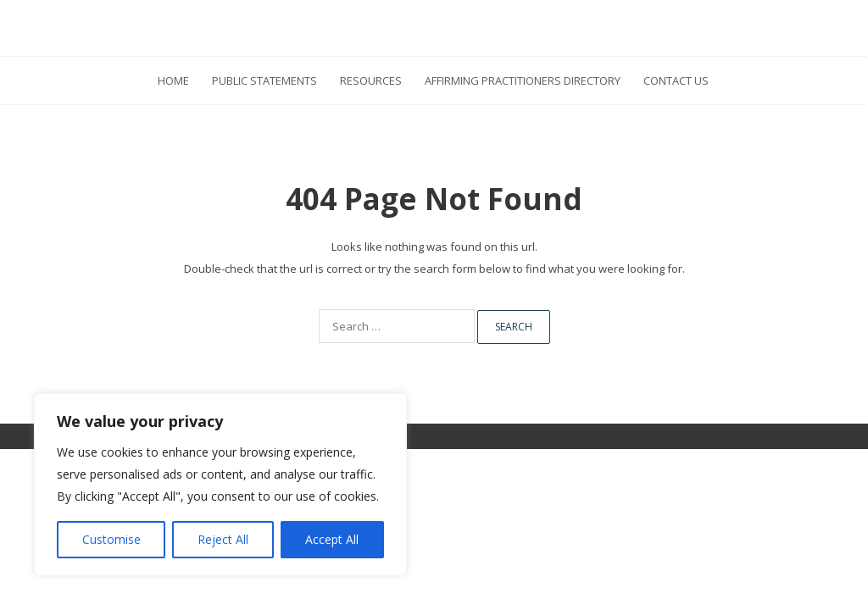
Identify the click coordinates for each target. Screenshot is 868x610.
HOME (173, 80)
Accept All (332, 539)
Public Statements (264, 80)
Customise (111, 539)
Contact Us (676, 80)
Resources (371, 80)
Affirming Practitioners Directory (523, 80)
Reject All (223, 539)
